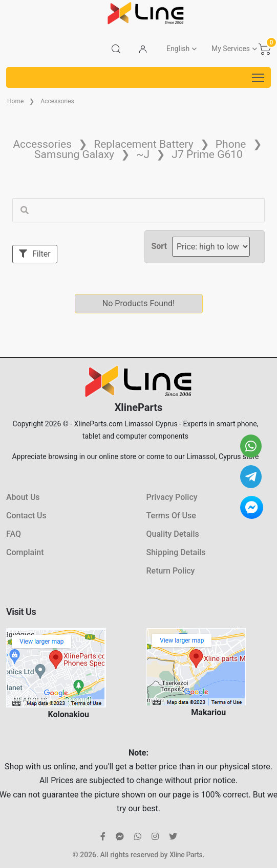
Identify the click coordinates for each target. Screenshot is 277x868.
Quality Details (173, 534)
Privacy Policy (172, 497)
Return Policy (171, 571)
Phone (231, 144)
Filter (35, 254)
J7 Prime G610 (207, 154)
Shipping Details (176, 552)
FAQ (14, 534)
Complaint (25, 552)
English (178, 49)
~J (143, 154)
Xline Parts (186, 855)
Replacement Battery (143, 144)
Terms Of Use (171, 516)
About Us (23, 497)
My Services (231, 49)
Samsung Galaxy (74, 154)
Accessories (57, 101)
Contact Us (26, 516)
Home (15, 101)
